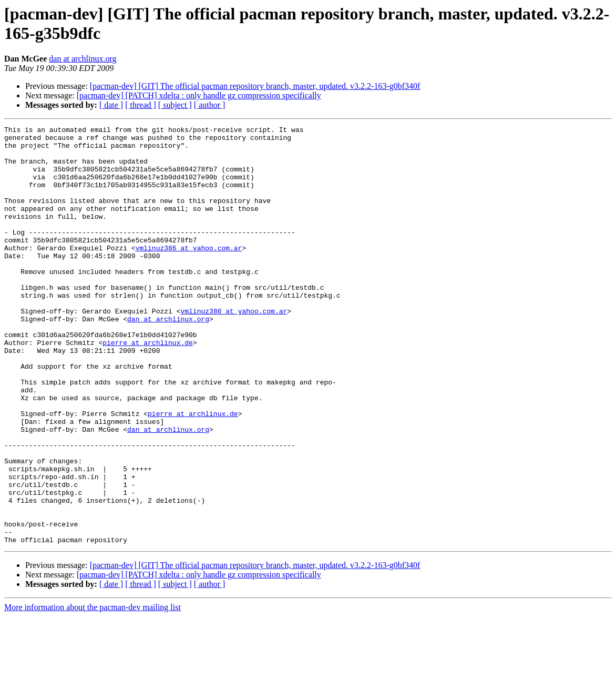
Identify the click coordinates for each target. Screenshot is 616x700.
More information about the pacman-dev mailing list (93, 691)
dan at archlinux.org (83, 59)
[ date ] (111, 105)
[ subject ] (175, 105)
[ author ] (210, 105)
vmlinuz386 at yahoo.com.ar (189, 273)
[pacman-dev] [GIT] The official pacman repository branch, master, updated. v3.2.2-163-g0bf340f (255, 86)
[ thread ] (141, 105)
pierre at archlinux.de (148, 387)
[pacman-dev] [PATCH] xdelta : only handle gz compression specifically (199, 95)
